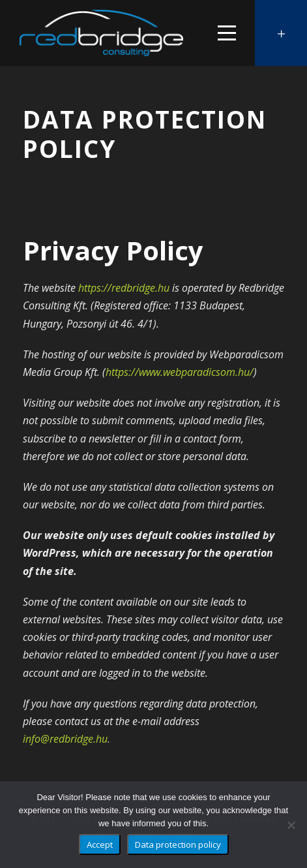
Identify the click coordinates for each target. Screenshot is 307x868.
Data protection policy (178, 845)
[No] (291, 825)
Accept (100, 845)
